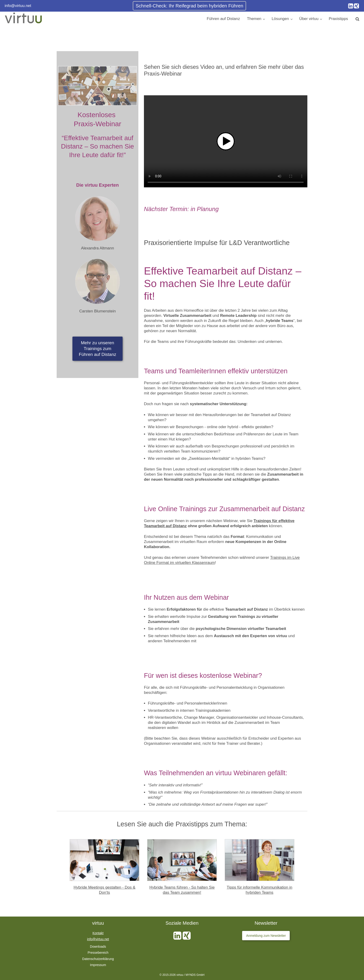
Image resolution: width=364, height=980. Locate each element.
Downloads (98, 947)
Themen (254, 19)
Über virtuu (309, 19)
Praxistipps (338, 19)
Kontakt (98, 933)
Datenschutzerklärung (98, 959)
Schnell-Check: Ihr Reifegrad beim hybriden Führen (189, 6)
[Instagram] (351, 6)
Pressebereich (98, 953)
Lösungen (280, 19)
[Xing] (356, 6)
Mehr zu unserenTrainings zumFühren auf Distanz (97, 349)
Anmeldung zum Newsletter (266, 936)
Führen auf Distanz (223, 19)
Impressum (98, 965)
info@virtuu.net (18, 6)
